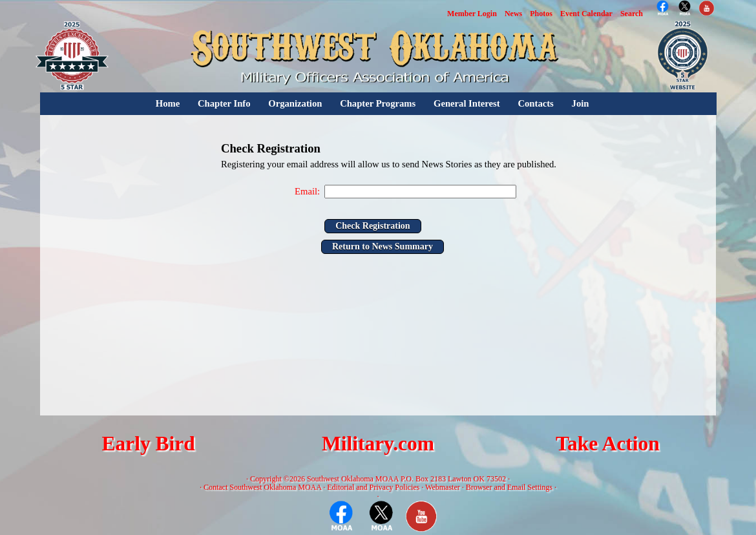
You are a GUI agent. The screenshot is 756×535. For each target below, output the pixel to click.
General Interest (467, 103)
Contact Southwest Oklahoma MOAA (262, 487)
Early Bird (148, 444)
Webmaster (443, 487)
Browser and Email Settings (509, 487)
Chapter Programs (378, 103)
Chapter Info (224, 103)
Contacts (535, 103)
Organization (295, 103)
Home (168, 103)
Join (581, 103)
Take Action (608, 444)
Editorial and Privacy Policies (373, 487)
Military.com (378, 444)
